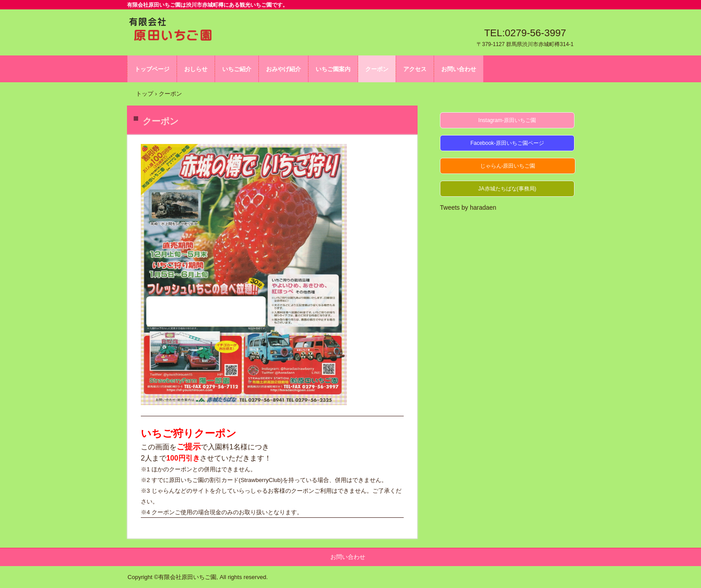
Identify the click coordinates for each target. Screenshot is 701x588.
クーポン (377, 69)
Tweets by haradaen (468, 207)
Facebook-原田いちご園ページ (507, 143)
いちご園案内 (333, 69)
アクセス (415, 69)
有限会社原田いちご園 (171, 31)
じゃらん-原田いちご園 (508, 166)
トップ (145, 94)
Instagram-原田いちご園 (507, 120)
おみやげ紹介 (283, 69)
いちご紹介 (237, 69)
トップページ (152, 69)
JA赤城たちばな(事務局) (507, 189)
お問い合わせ (459, 69)
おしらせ (196, 69)
